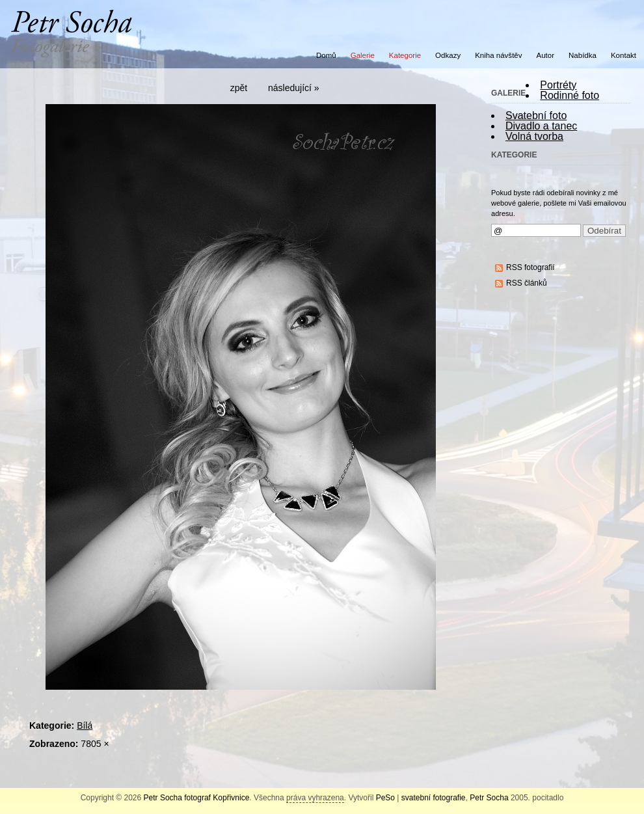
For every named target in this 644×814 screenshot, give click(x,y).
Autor (546, 55)
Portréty (558, 85)
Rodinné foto (570, 95)
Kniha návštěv (498, 55)
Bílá (85, 726)
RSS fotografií (530, 267)
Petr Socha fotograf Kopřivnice (197, 798)
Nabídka (583, 55)
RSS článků (527, 283)
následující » (294, 88)
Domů (326, 55)
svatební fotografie (434, 798)
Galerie (363, 55)
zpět (239, 88)
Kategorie (405, 55)
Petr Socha (489, 798)
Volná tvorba (534, 136)
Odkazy (448, 55)
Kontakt (624, 55)
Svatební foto (536, 115)
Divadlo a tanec (541, 126)
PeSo (385, 798)
